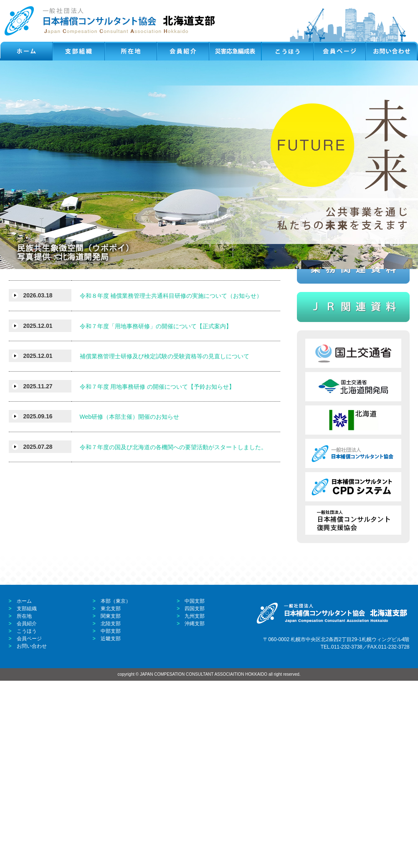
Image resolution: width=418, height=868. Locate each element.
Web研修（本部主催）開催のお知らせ (130, 604)
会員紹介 (27, 811)
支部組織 (27, 796)
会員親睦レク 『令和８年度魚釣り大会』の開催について (156, 415)
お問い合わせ (32, 833)
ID (339, 353)
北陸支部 (111, 811)
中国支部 (195, 788)
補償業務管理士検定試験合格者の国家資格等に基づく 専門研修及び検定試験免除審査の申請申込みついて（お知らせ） (177, 450)
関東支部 (111, 803)
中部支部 (111, 818)
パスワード (327, 363)
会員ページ (29, 826)
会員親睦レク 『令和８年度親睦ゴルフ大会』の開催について (162, 355)
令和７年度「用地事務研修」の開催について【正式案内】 (156, 513)
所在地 (24, 803)
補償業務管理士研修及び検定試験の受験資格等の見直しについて (165, 544)
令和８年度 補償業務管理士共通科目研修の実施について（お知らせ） (171, 483)
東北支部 (111, 796)
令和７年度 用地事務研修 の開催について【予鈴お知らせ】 (157, 574)
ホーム (24, 788)
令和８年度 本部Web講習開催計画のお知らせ (139, 385)
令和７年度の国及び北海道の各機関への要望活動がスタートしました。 (173, 634)
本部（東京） (116, 788)
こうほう (27, 818)
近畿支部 (111, 826)
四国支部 (195, 796)
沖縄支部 (195, 811)
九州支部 (195, 803)
